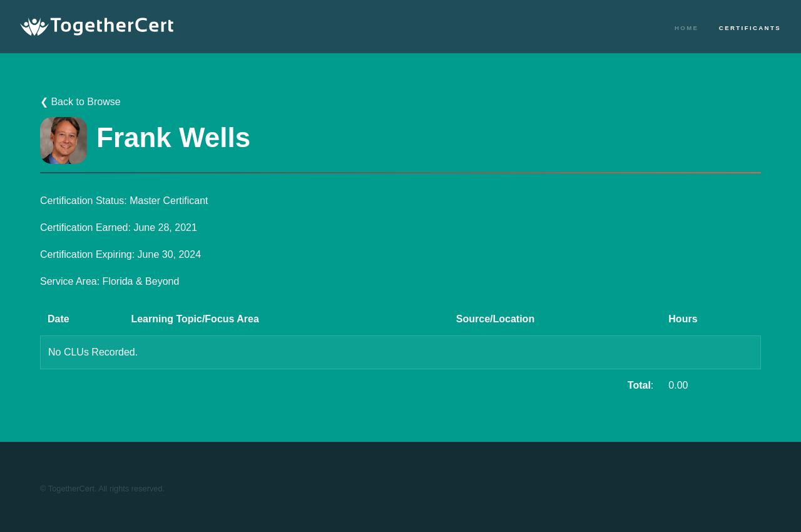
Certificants (750, 28)
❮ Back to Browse (80, 102)
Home (686, 28)
